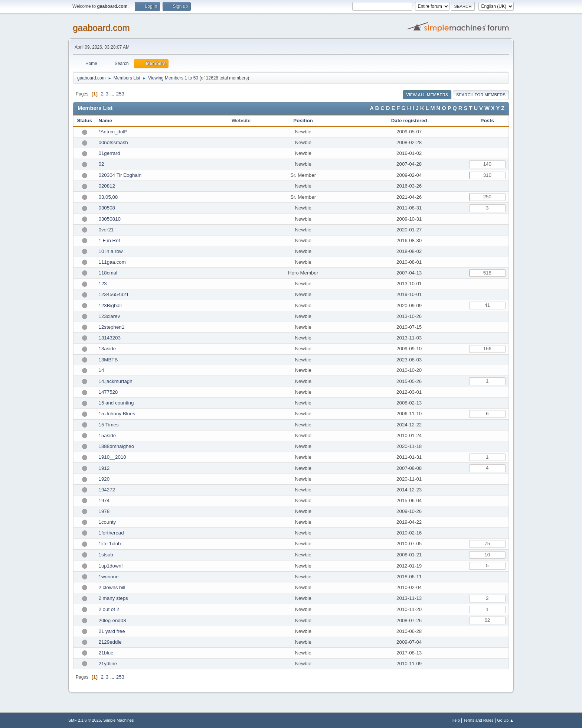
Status (84, 121)
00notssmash (113, 142)
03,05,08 (108, 197)
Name (105, 121)
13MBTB (108, 360)
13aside (107, 349)
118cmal (108, 273)
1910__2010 (112, 457)
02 (102, 164)
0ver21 (106, 230)
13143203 (110, 338)
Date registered (409, 121)
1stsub (106, 555)
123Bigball (110, 305)
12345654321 (114, 294)
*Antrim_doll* (113, 132)
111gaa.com (112, 262)
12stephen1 (112, 327)
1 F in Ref (109, 240)
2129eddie (110, 642)
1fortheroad (111, 533)
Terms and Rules (479, 720)
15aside (107, 435)
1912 (104, 468)
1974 (104, 500)
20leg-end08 (112, 620)
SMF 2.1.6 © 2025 (85, 720)
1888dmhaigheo (117, 446)
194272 (107, 490)
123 (103, 284)
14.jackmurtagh (116, 381)
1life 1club (110, 544)
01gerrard (109, 153)
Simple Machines (118, 720)
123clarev (109, 316)
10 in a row (111, 251)
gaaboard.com (101, 28)
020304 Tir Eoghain (120, 175)
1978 (104, 511)
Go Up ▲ (505, 720)
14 (102, 370)
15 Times (109, 425)
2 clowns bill (112, 587)
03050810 (110, 219)
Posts (487, 121)
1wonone (109, 577)
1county (107, 522)
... (113, 94)
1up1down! (111, 566)
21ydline (108, 664)
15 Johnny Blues (117, 414)
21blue (106, 653)
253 (120, 94)
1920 (104, 479)
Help (456, 720)
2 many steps (113, 598)
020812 (107, 186)
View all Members (427, 95)
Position (303, 121)
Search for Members (481, 95)
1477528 (108, 392)
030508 (107, 208)
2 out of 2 (109, 609)
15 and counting (116, 403)
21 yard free (112, 631)
